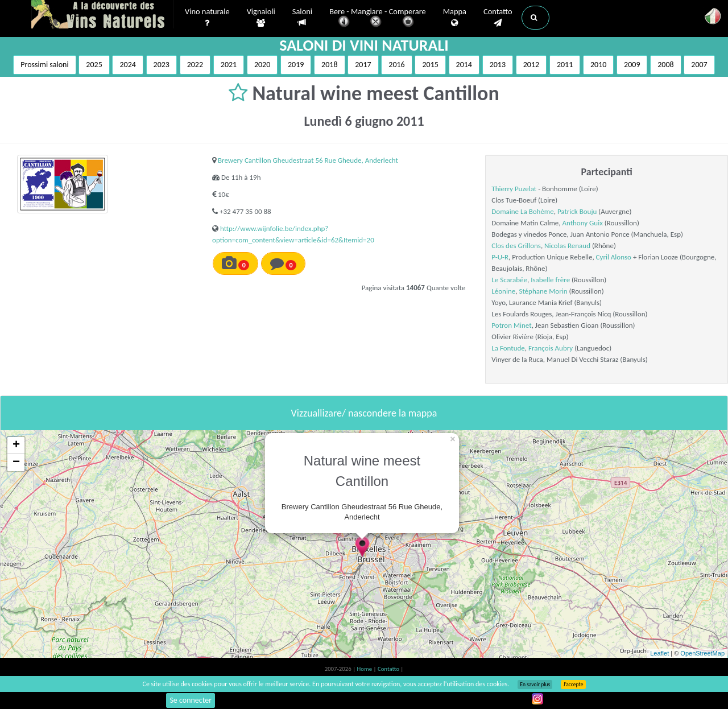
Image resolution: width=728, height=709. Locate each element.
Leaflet (659, 653)
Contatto (498, 18)
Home (365, 669)
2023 (162, 65)
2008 (665, 65)
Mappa (455, 18)
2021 (229, 65)
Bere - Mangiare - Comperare (378, 18)
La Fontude (508, 348)
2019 (296, 65)
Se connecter (191, 700)
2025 (94, 65)
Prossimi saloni (44, 65)
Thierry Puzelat (514, 189)
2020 (262, 65)
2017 (363, 65)
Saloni (302, 17)
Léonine (503, 291)
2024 (127, 65)
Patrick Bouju (577, 211)
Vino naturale (207, 18)
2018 (329, 65)
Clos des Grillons (516, 246)
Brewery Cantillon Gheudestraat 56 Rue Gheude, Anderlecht (308, 160)
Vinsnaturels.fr (102, 15)
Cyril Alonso (614, 257)
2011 (565, 65)
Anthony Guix (582, 223)
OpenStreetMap (702, 653)
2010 (598, 65)
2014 (464, 65)
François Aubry (551, 348)
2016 (396, 65)
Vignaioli (261, 18)
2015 (430, 65)
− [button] (16, 463)
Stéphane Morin (543, 291)
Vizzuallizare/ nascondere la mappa (364, 413)
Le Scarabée (509, 280)
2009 (632, 65)
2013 (498, 65)
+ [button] (16, 446)
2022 (195, 65)
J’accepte (573, 685)
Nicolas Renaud (567, 246)
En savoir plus (535, 685)
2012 (531, 65)
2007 (699, 65)
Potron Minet (511, 325)
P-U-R (500, 257)
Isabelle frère (550, 280)
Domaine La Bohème (522, 211)
